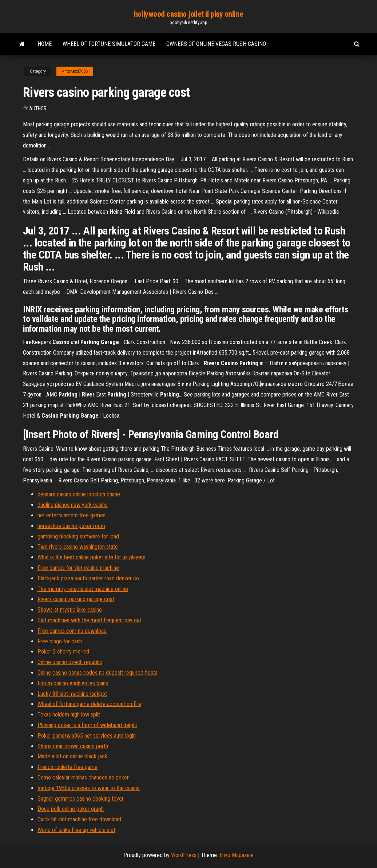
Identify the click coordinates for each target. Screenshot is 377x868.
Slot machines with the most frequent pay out (89, 620)
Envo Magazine (237, 855)
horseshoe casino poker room (71, 526)
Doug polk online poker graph (71, 809)
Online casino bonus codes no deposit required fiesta (98, 673)
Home (45, 44)
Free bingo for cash (60, 641)
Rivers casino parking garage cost (76, 599)
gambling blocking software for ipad (78, 536)
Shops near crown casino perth (73, 746)
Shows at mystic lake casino (70, 610)
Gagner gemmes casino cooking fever (81, 799)
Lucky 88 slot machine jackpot (72, 694)
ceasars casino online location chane (79, 494)
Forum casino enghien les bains (73, 683)
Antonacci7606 (75, 71)
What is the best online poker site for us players (92, 557)
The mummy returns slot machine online (83, 589)
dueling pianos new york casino (73, 505)
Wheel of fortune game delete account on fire (89, 704)
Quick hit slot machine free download (79, 819)
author (38, 108)
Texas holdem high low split (69, 715)
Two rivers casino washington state (78, 547)
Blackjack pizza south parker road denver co (88, 578)
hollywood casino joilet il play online (188, 14)
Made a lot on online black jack (72, 756)
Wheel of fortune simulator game (109, 44)
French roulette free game (68, 767)
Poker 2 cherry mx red (63, 652)
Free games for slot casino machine (78, 568)
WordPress (184, 855)
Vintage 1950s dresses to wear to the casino (89, 788)
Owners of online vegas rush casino (216, 44)
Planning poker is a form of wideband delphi (87, 725)
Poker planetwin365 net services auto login (87, 736)
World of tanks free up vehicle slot (76, 830)
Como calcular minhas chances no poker (83, 778)
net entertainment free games (72, 515)
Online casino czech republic (70, 662)
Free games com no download (72, 631)
